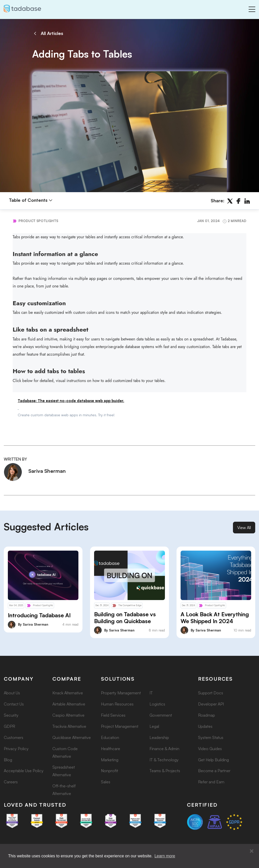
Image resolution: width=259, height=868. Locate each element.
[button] (252, 851)
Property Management (121, 693)
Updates (205, 726)
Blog (8, 760)
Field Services (113, 715)
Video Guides (210, 749)
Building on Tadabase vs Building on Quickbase (125, 618)
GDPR (9, 726)
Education (110, 737)
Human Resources (117, 704)
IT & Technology (164, 760)
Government (161, 715)
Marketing (110, 760)
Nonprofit (110, 771)
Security (11, 715)
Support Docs (211, 693)
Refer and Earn (211, 782)
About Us (12, 693)
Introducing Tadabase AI (39, 615)
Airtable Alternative (69, 704)
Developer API (211, 704)
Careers (11, 782)
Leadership (159, 737)
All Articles (48, 33)
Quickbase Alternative (72, 737)
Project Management (120, 726)
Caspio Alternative (68, 715)
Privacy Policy (16, 749)
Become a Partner (214, 771)
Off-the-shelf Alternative (64, 790)
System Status (211, 737)
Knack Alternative (68, 693)
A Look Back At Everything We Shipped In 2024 (215, 618)
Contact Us (14, 704)
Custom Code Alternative (65, 752)
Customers (14, 737)
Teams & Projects (165, 771)
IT (151, 693)
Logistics (157, 704)
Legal (154, 726)
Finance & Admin (164, 749)
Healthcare (111, 749)
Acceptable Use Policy (24, 771)
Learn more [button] (165, 856)
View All (244, 528)
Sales (106, 782)
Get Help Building (213, 760)
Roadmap (207, 715)
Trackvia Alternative (69, 726)
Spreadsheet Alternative (64, 771)
